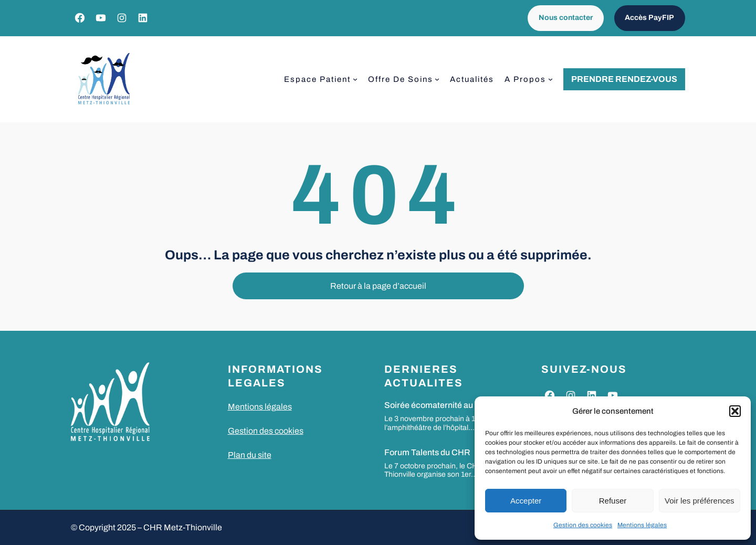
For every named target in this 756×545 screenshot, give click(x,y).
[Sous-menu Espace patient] (355, 79)
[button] (735, 411)
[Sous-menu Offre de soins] (437, 79)
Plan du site (250, 455)
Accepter (526, 501)
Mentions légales (642, 525)
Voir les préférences (700, 501)
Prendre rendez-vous (624, 79)
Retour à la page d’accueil (378, 286)
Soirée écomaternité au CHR (439, 405)
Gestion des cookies (583, 525)
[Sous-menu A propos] (550, 79)
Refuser (613, 501)
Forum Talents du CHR (427, 452)
